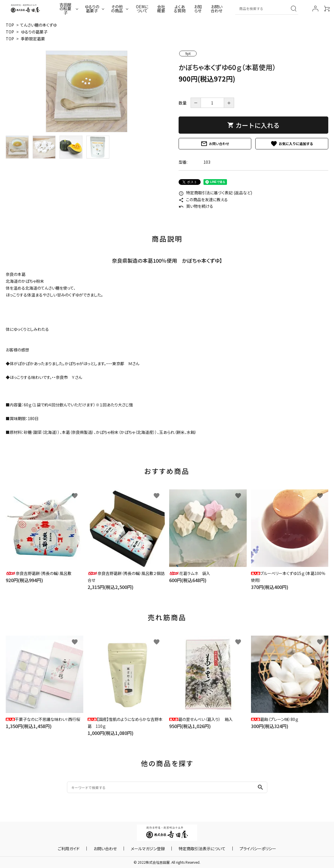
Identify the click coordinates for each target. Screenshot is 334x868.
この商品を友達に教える (203, 199)
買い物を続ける (196, 206)
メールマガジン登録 (148, 849)
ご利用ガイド (80, 849)
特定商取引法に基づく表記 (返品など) (215, 193)
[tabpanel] (86, 91)
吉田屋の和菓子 (66, 9)
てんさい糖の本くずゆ (38, 25)
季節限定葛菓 (33, 39)
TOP (10, 25)
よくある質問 (180, 9)
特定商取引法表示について (197, 849)
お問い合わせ (217, 9)
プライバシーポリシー (247, 849)
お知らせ (198, 9)
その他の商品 (117, 9)
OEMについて (142, 9)
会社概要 (161, 9)
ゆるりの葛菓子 (92, 9)
